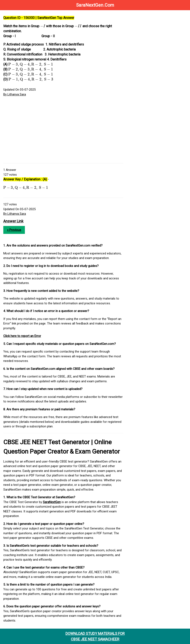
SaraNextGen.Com (95, 5)
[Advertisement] (63, 130)
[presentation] (43, 26)
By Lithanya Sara (15, 94)
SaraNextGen (52, 502)
